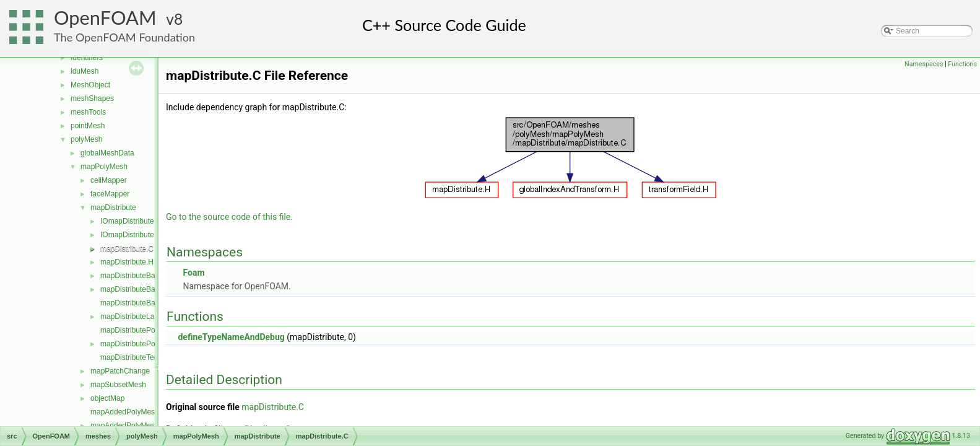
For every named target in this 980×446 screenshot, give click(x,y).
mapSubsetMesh (118, 385)
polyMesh (86, 139)
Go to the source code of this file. (229, 217)
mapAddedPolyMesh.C (128, 412)
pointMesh (88, 126)
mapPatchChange (120, 371)
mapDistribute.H (127, 262)
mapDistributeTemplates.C (144, 357)
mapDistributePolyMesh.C (143, 330)
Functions (962, 64)
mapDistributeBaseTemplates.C (152, 303)
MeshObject (90, 85)
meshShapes (92, 98)
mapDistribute (113, 208)
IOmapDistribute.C (131, 221)
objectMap (107, 398)
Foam (193, 273)
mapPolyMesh (104, 167)
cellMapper (109, 180)
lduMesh (85, 71)
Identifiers (87, 58)
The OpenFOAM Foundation (124, 37)
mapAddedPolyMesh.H (128, 426)
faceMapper (110, 194)
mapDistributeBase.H (135, 289)
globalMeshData (107, 153)
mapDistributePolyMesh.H (143, 344)
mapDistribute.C (127, 248)
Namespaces (924, 64)
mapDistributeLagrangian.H (145, 317)
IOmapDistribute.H (131, 235)
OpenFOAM (105, 18)
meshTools (88, 112)
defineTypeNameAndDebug (231, 337)
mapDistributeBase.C (135, 276)
